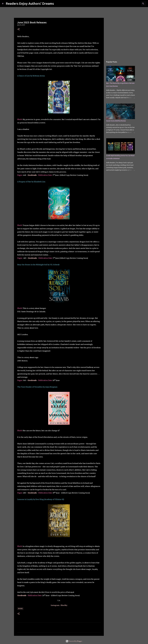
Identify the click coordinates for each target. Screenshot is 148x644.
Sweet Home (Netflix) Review (116, 121)
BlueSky (64, 605)
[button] (18, 29)
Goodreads (32, 258)
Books (20, 609)
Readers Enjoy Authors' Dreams (30, 3)
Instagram (55, 605)
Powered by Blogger (74, 641)
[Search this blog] (136, 4)
